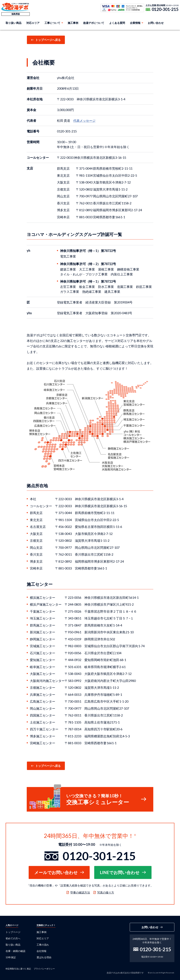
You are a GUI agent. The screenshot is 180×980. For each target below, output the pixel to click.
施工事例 (73, 23)
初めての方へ (13, 938)
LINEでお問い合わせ (120, 872)
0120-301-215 (165, 9)
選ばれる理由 (44, 957)
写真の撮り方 (106, 892)
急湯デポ (16, 7)
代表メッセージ (84, 121)
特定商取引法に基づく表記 (18, 969)
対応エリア (33, 23)
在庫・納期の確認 (15, 951)
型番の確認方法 (80, 892)
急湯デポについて (94, 23)
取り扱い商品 (14, 23)
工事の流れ (43, 945)
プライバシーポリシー (44, 969)
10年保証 (11, 957)
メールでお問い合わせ (56, 872)
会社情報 (41, 951)
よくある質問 (117, 23)
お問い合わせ (156, 23)
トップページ (13, 932)
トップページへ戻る (48, 40)
